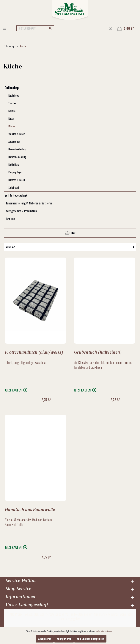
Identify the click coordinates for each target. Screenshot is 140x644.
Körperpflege (15, 172)
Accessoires (14, 142)
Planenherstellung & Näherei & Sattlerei (28, 203)
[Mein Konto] (111, 28)
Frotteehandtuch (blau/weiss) (34, 352)
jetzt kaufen (13, 390)
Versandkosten (74, 614)
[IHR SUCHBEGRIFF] (35, 28)
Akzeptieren (45, 639)
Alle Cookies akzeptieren (90, 639)
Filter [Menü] (70, 232)
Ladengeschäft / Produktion (21, 211)
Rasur (11, 118)
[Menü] (4, 28)
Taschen (12, 103)
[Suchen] (50, 28)
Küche (12, 126)
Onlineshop (12, 88)
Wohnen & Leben (17, 134)
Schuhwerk (14, 188)
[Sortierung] (70, 247)
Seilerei (12, 111)
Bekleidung (14, 165)
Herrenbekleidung (17, 149)
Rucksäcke (14, 95)
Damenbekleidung (17, 157)
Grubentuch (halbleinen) (98, 352)
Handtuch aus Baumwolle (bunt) (30, 509)
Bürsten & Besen (17, 180)
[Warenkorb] (126, 29)
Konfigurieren (64, 639)
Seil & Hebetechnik (16, 195)
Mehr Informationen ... (105, 631)
